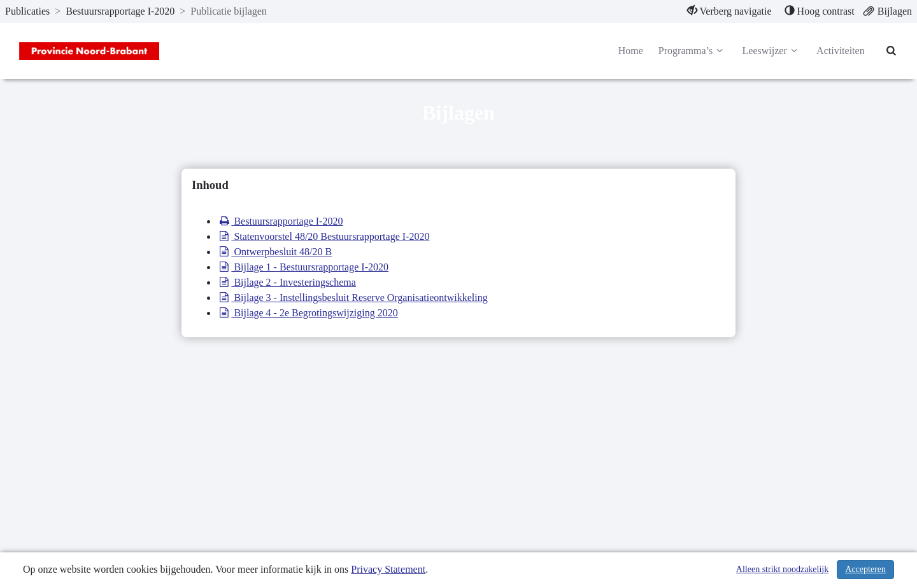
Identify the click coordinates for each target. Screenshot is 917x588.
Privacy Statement (388, 569)
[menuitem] (729, 11)
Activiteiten (841, 51)
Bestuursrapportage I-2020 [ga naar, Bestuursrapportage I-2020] (120, 11)
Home (631, 51)
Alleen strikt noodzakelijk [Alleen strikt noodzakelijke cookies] (782, 569)
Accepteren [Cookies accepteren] (865, 569)
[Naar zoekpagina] (892, 51)
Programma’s (693, 51)
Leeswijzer (772, 51)
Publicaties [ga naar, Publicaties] (27, 11)
